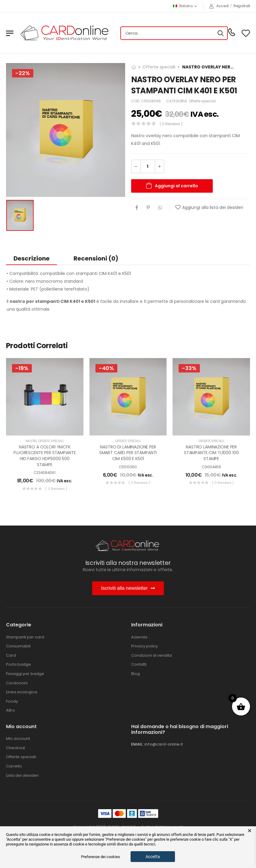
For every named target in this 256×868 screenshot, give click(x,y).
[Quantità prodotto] (148, 166)
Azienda (139, 637)
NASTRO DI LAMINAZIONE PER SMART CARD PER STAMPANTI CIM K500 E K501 (128, 453)
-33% (189, 368)
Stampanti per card (25, 637)
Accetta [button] (153, 857)
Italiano (183, 6)
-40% (106, 368)
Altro (11, 710)
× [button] (250, 831)
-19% (22, 368)
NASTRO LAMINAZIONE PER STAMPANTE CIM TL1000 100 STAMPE (211, 453)
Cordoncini (17, 683)
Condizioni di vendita (152, 656)
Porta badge (18, 665)
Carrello (14, 766)
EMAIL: (137, 744)
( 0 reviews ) (171, 124)
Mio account (18, 739)
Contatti (139, 665)
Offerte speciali (159, 67)
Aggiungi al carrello (176, 186)
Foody (12, 701)
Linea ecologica (22, 692)
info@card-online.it (164, 744)
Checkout (15, 748)
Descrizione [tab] (32, 258)
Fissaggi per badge (25, 674)
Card (11, 656)
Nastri (31, 441)
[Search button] (221, 33)
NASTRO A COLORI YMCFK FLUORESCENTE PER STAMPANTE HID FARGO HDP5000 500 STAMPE (45, 456)
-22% (23, 73)
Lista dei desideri (22, 776)
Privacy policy (145, 646)
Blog (136, 674)
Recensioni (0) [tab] (96, 258)
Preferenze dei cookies (101, 857)
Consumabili (18, 646)
